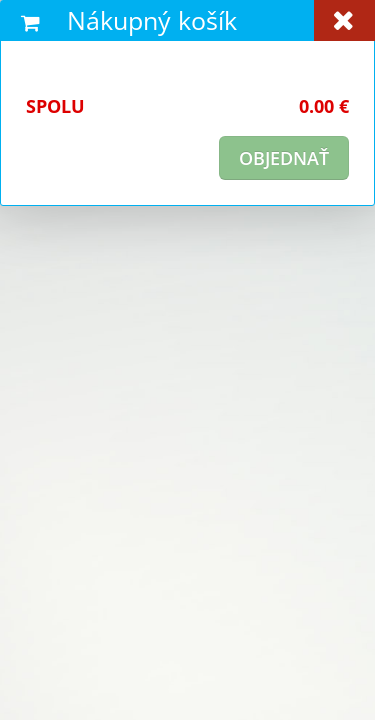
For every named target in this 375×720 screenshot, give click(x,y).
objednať (284, 158)
